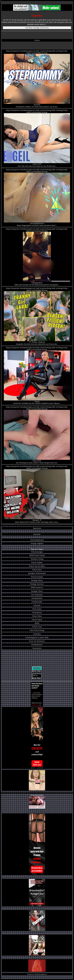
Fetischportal (37, 612)
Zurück (37, 40)
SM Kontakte (37, 609)
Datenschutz (37, 648)
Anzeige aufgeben (37, 543)
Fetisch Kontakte (37, 577)
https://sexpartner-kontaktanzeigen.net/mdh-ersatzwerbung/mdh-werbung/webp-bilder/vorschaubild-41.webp (37, 138)
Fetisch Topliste (37, 563)
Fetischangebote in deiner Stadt (37, 637)
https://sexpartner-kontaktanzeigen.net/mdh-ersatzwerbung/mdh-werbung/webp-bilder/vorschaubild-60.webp (37, 435)
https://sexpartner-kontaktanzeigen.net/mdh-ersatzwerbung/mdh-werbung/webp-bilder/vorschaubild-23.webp (37, 79)
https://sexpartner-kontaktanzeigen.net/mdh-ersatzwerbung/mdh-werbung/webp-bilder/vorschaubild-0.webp (37, 376)
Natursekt (37, 605)
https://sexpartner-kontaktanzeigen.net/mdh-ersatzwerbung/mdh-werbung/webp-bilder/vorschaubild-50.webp (37, 197)
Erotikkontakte (37, 602)
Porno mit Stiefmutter (37, 641)
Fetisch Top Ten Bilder (37, 566)
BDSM (37, 623)
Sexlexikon (37, 634)
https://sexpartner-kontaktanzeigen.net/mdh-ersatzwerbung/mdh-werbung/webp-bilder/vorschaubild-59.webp (37, 494)
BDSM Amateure (37, 588)
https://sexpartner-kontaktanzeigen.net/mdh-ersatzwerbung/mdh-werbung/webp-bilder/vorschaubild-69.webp (37, 257)
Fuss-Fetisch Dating (37, 630)
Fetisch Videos (37, 620)
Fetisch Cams (37, 627)
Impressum (37, 528)
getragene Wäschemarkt (37, 573)
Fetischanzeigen (37, 552)
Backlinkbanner (37, 645)
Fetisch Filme (37, 616)
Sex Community (37, 595)
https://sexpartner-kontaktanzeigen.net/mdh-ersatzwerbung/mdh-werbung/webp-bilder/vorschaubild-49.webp (37, 316)
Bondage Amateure (37, 584)
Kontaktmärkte (37, 598)
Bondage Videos (37, 580)
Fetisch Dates (37, 570)
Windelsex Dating (37, 559)
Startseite (37, 534)
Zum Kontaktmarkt (37, 540)
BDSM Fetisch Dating (37, 555)
